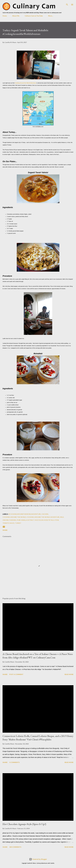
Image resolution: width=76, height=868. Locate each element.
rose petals (49, 520)
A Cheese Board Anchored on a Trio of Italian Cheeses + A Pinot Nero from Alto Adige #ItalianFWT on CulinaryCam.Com (38, 656)
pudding (13, 520)
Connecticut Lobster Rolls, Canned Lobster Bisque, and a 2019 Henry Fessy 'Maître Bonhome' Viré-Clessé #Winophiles (38, 738)
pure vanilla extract (26, 520)
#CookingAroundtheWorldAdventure (25, 514)
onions (6, 520)
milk (62, 517)
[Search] (67, 4)
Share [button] (5, 530)
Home (5, 16)
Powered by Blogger (38, 859)
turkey (18, 523)
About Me (16, 16)
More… (51, 16)
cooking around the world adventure (43, 517)
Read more (69, 674)
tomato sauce (9, 523)
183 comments (15, 847)
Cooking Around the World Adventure (25, 83)
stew (57, 520)
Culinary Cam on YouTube (34, 16)
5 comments (14, 762)
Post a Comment (16, 674)
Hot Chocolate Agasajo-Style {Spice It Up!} (24, 824)
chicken (45, 514)
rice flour (39, 520)
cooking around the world (14, 517)
